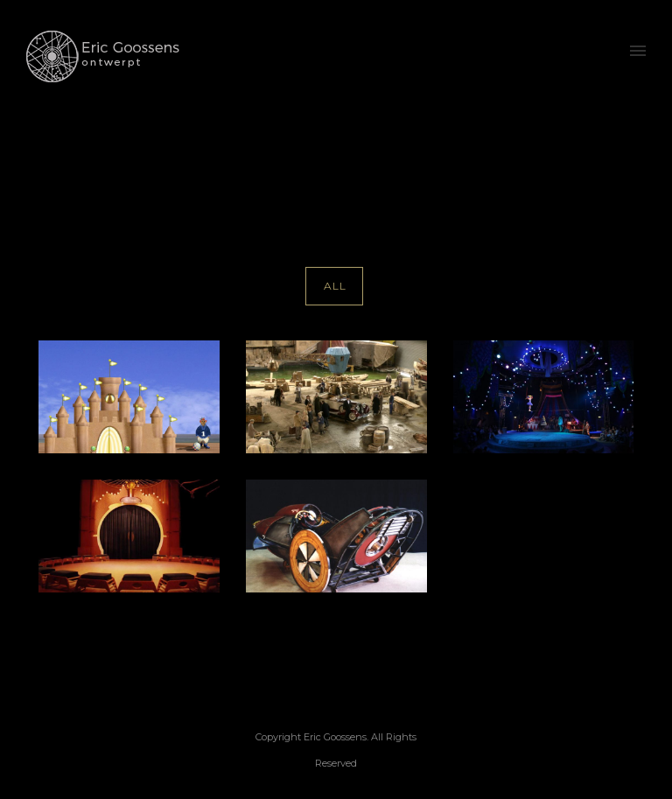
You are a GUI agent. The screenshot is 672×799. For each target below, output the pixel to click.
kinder (645, 154)
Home (538, 154)
